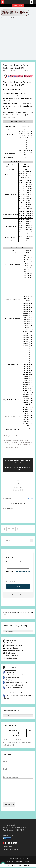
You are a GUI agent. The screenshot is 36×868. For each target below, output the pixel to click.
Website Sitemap (10, 658)
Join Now (12, 595)
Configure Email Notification (13, 651)
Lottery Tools (8, 643)
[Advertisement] (18, 41)
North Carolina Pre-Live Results (14, 693)
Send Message (9, 804)
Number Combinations (11, 445)
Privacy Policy (10, 847)
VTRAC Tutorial (9, 667)
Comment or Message (11, 777)
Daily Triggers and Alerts (12, 680)
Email (5, 769)
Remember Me (12, 581)
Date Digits (9, 440)
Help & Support (9, 653)
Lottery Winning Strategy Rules (14, 685)
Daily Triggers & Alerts (19, 112)
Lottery (6, 443)
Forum (26, 440)
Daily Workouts (9, 640)
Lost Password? (22, 595)
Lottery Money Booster (25, 443)
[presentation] (17, 799)
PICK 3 (20, 445)
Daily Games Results (11, 677)
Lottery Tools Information (12, 645)
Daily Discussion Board (13, 436)
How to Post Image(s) (19, 115)
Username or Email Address (15, 562)
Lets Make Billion (26, 71)
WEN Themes (24, 861)
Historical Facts (9, 670)
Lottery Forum (13, 443)
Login (30, 498)
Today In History (9, 672)
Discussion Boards (10, 648)
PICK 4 (25, 445)
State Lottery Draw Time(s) (13, 688)
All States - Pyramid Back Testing (15, 675)
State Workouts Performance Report (16, 682)
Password (9, 571)
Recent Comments (10, 656)
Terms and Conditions (12, 849)
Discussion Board (18, 440)
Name (5, 761)
